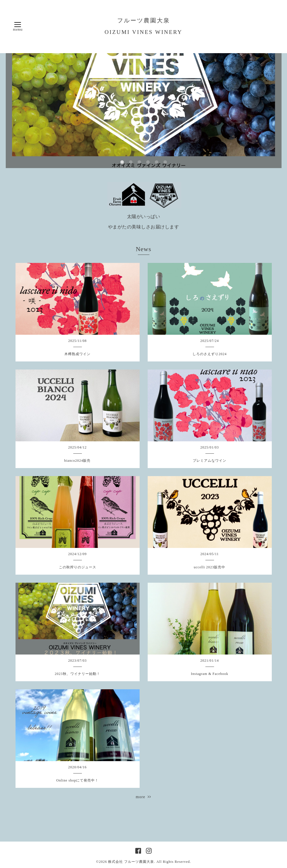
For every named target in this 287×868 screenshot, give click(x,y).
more (144, 797)
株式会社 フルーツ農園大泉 (131, 862)
